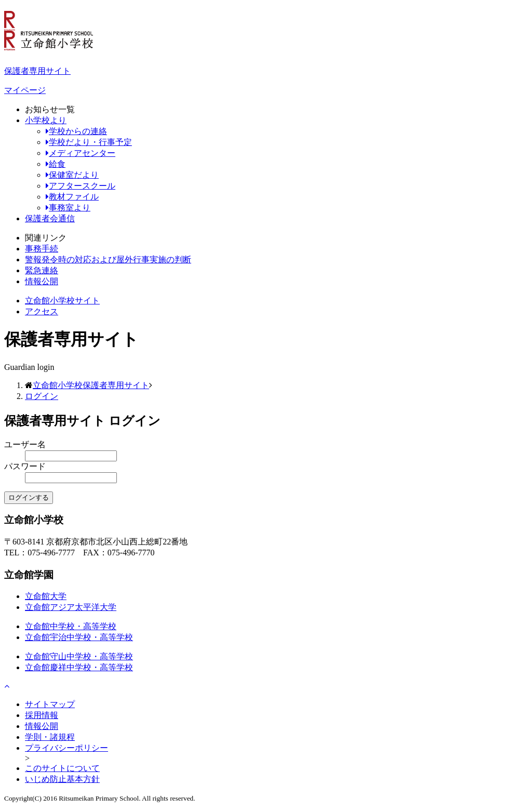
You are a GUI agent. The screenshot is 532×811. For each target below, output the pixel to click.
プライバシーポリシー (66, 748)
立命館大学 (46, 596)
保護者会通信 (50, 218)
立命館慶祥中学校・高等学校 (79, 667)
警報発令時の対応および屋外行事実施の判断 (108, 260)
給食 (56, 164)
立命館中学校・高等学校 (71, 626)
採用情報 (42, 715)
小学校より (46, 120)
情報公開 (42, 281)
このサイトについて (62, 768)
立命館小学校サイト (62, 301)
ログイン (42, 396)
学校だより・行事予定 (89, 142)
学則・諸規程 (50, 737)
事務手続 (42, 249)
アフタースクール (81, 186)
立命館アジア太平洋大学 (71, 607)
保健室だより (72, 175)
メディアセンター (81, 153)
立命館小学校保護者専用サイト (91, 385)
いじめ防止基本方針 (62, 779)
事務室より (68, 208)
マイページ (25, 90)
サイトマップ (50, 704)
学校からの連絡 (76, 131)
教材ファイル (72, 197)
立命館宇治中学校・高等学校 (79, 637)
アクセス (42, 311)
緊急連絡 (42, 270)
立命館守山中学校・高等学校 (79, 656)
